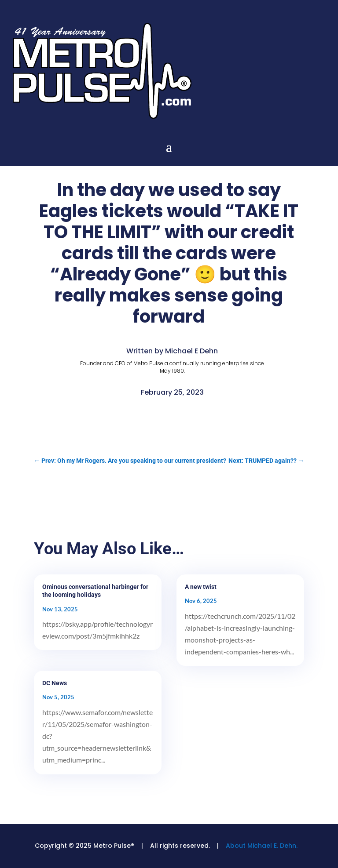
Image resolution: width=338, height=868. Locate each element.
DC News (55, 683)
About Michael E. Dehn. (262, 846)
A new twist (201, 587)
